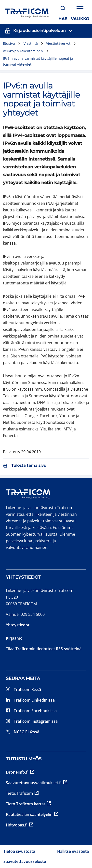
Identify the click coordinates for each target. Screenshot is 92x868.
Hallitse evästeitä (73, 851)
